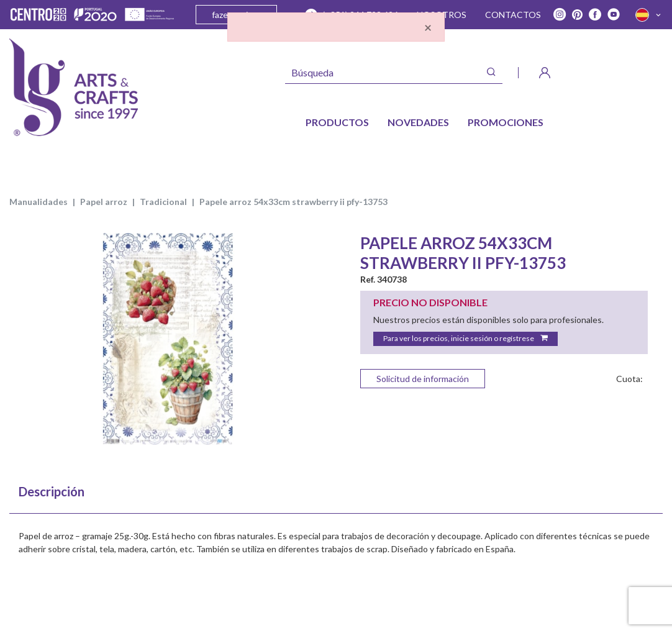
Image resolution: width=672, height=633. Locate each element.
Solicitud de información (423, 379)
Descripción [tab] (52, 491)
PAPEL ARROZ (104, 202)
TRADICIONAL (163, 202)
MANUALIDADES (39, 202)
